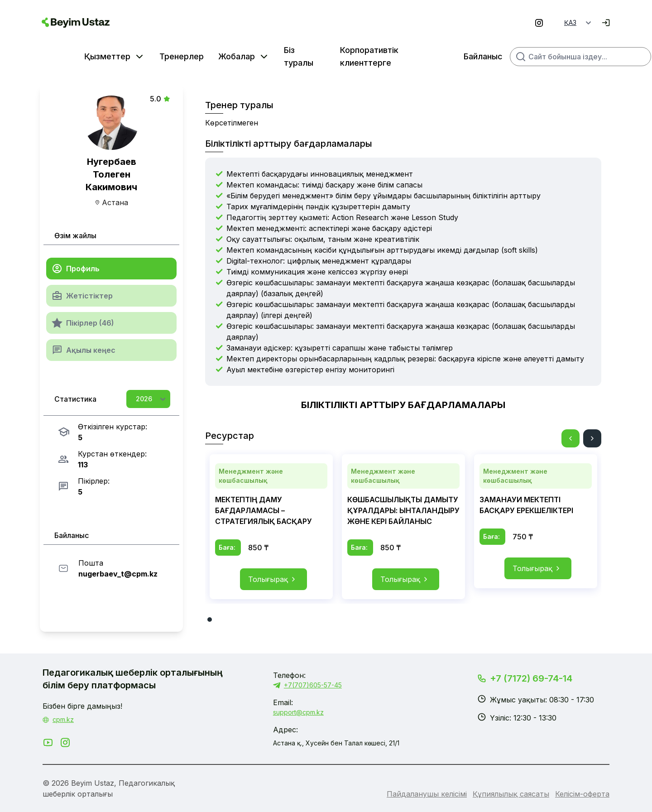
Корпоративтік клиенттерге (328, 56)
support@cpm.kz (298, 712)
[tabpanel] (271, 527)
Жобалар (196, 56)
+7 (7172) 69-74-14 (531, 678)
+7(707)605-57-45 (307, 685)
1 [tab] (210, 620)
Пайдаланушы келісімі (427, 794)
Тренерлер (141, 56)
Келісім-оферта (582, 794)
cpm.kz (63, 719)
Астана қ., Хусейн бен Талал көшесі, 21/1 (336, 743)
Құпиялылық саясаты (511, 794)
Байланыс (442, 56)
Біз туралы (258, 56)
